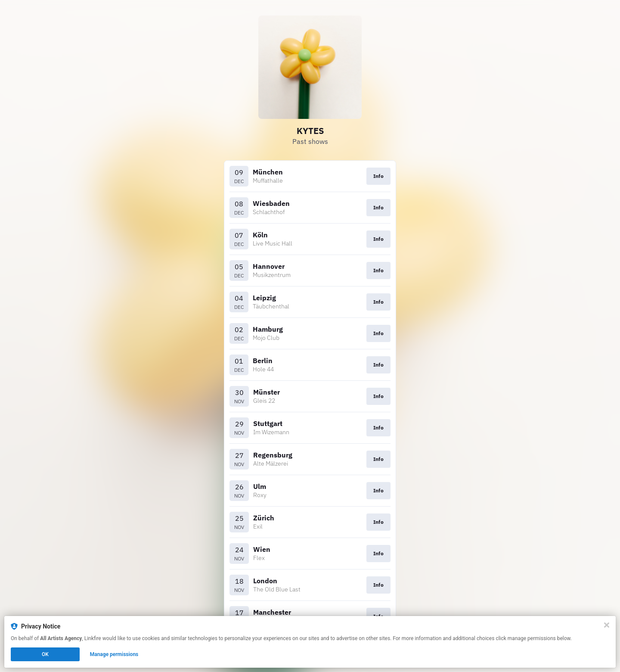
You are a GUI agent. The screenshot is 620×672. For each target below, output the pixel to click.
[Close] (607, 625)
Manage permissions (114, 654)
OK (45, 654)
